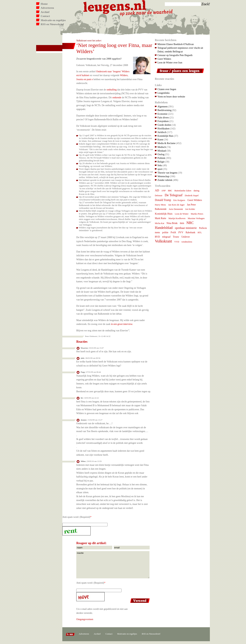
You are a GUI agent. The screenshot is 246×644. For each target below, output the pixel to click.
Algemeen (163, 106)
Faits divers (163, 117)
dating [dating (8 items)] (197, 191)
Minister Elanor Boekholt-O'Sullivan (176, 44)
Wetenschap (163, 176)
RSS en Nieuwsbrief (52, 24)
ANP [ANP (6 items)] (163, 191)
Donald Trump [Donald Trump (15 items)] (163, 200)
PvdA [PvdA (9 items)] (173, 232)
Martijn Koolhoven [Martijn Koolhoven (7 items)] (177, 218)
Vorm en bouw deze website (171, 97)
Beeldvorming (164, 110)
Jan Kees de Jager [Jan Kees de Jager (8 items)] (176, 205)
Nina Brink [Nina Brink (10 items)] (172, 223)
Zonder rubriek (165, 180)
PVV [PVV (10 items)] (181, 232)
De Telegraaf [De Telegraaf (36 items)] (174, 195)
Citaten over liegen (167, 89)
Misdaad (162, 151)
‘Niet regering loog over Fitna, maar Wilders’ (114, 48)
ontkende (117, 97)
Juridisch (162, 132)
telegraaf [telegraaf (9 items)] (166, 237)
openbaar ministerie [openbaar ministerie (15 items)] (186, 228)
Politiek (161, 158)
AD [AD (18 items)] (157, 190)
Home (44, 4)
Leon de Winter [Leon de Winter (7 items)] (182, 214)
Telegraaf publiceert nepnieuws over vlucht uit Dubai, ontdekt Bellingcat (180, 50)
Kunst (160, 139)
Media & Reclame (166, 143)
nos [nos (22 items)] (182, 223)
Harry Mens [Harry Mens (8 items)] (160, 205)
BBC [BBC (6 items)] (170, 191)
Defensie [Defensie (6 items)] (159, 196)
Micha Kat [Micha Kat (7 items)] (160, 223)
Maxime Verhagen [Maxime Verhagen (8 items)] (196, 218)
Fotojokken (163, 121)
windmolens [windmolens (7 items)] (187, 242)
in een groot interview (122, 324)
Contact (45, 16)
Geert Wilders (164, 59)
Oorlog (161, 154)
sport (160, 169)
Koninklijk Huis (165, 136)
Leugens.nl (115, 7)
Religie (161, 162)
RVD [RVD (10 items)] (157, 237)
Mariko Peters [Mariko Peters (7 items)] (197, 214)
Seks (160, 165)
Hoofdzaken (164, 128)
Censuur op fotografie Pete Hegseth (175, 55)
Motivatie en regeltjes (53, 20)
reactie (113, 565)
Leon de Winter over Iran (170, 62)
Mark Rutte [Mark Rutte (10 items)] (161, 218)
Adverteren (47, 8)
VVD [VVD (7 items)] (177, 242)
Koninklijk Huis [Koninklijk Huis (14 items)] (164, 214)
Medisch (162, 147)
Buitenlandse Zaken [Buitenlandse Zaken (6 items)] (183, 191)
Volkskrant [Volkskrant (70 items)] (163, 241)
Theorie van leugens (167, 173)
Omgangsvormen (85, 619)
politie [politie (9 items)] (165, 232)
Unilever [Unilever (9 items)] (186, 237)
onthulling (112, 90)
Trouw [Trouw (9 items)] (176, 237)
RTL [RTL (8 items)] (200, 232)
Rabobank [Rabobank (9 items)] (190, 232)
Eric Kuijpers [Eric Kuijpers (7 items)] (179, 200)
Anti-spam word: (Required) (76, 517)
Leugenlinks (164, 93)
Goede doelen (164, 125)
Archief (45, 12)
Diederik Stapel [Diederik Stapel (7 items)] (192, 196)
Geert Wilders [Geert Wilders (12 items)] (195, 200)
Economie (162, 114)
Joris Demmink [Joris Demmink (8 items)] (176, 209)
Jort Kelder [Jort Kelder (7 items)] (190, 209)
